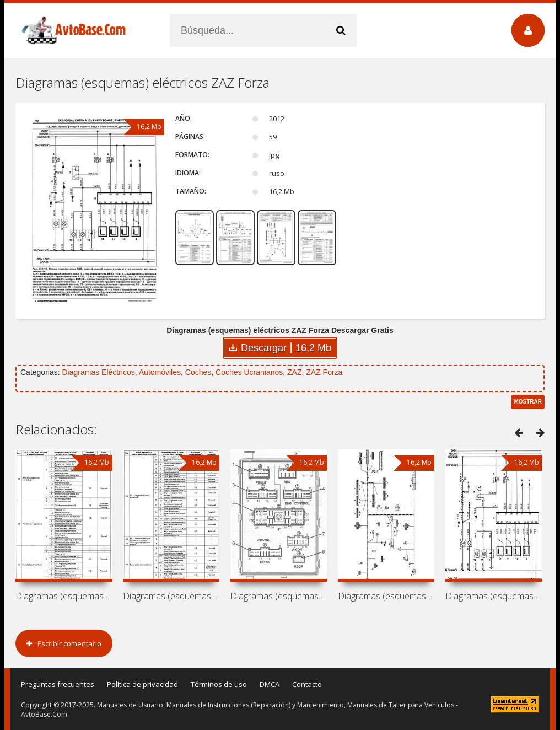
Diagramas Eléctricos (98, 372)
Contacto (307, 684)
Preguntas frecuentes (58, 684)
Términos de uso (219, 684)
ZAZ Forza (324, 372)
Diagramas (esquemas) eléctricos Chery (64, 596)
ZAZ (294, 372)
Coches (198, 372)
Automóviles (160, 372)
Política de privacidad (142, 684)
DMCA (270, 684)
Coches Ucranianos (249, 372)
